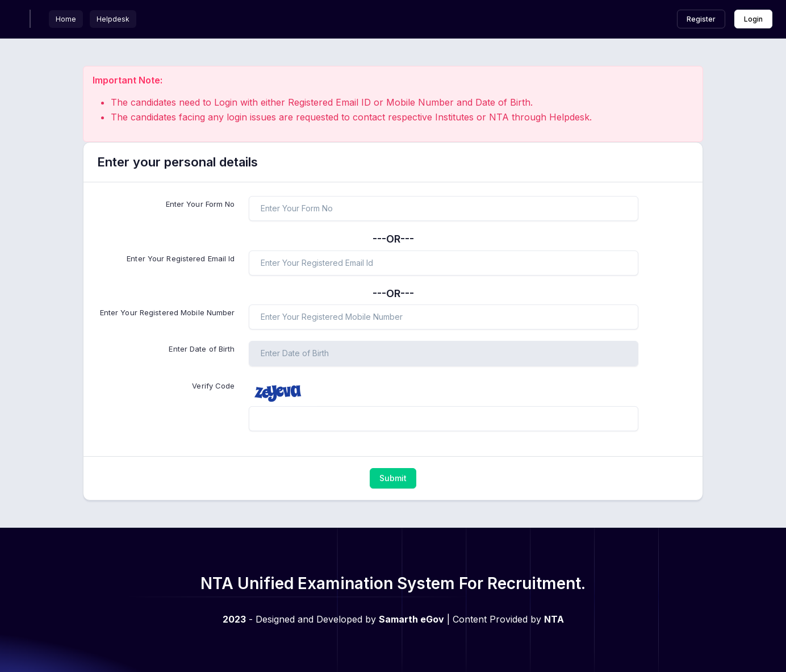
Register (701, 19)
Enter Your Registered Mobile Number (168, 312)
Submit (393, 478)
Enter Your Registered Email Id (181, 258)
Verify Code (213, 386)
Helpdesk (113, 19)
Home (66, 19)
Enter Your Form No (200, 204)
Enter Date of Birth (202, 349)
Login (753, 19)
